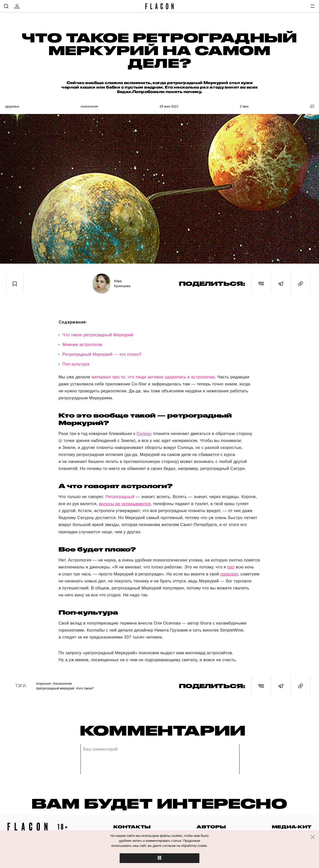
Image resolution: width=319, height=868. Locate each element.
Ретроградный (120, 497)
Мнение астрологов (82, 345)
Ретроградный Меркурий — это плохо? (102, 354)
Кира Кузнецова (122, 283)
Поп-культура (76, 364)
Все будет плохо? (97, 549)
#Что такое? (85, 688)
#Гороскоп (43, 684)
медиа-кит (292, 827)
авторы (211, 827)
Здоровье (12, 106)
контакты (132, 827)
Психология (89, 106)
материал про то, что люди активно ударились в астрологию (153, 377)
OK (159, 858)
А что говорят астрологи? (116, 486)
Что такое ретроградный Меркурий (98, 335)
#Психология (62, 684)
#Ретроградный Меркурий (55, 688)
